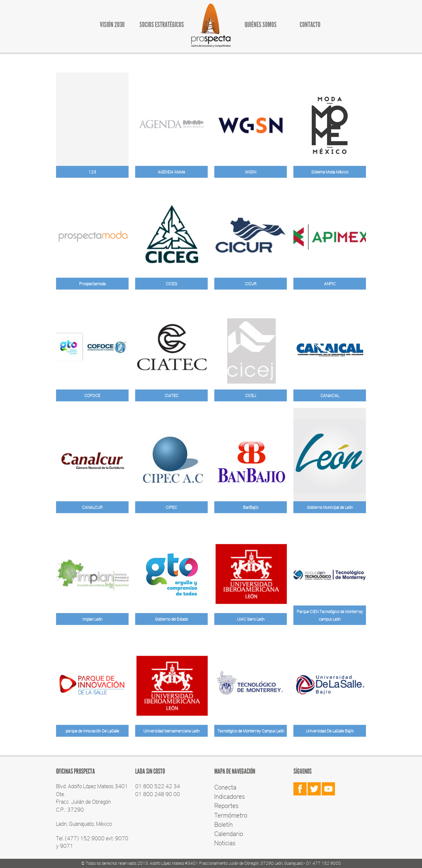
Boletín (224, 824)
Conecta (225, 787)
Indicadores (229, 796)
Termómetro (231, 815)
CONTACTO (310, 25)
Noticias (225, 843)
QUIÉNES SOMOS (261, 25)
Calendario (229, 833)
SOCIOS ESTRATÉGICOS (162, 25)
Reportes (226, 805)
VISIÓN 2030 (112, 25)
